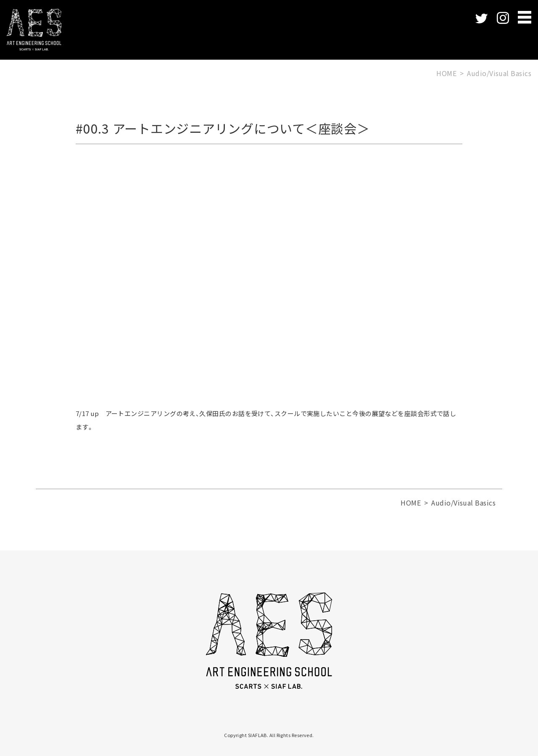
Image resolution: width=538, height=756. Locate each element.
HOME (446, 73)
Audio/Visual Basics (499, 73)
